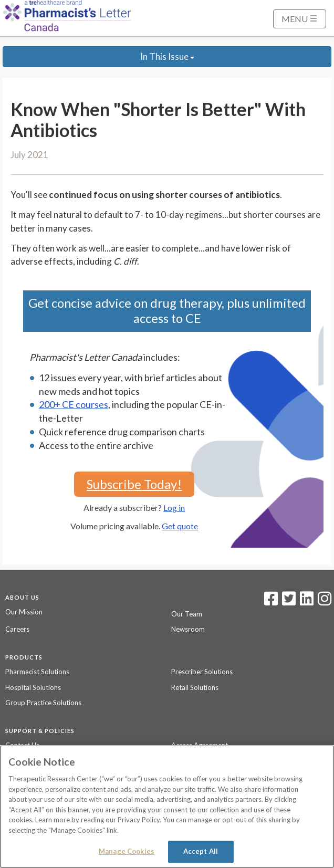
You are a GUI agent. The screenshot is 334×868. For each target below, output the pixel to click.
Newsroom (188, 629)
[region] (167, 807)
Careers (17, 629)
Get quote (180, 526)
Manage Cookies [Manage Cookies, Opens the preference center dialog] (127, 851)
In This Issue (167, 56)
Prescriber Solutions (202, 672)
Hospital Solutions (33, 687)
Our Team (187, 614)
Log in (174, 508)
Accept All (201, 851)
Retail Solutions (195, 687)
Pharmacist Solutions (37, 672)
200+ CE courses (74, 404)
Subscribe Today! (134, 484)
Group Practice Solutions (43, 703)
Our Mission (24, 612)
